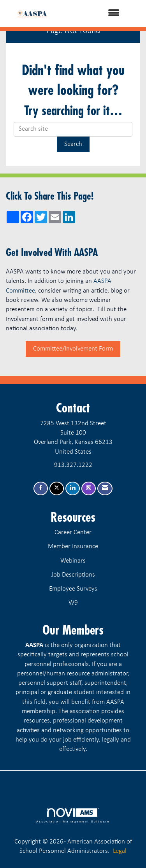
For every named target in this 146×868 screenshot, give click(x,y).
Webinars (73, 561)
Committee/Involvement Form (73, 349)
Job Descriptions (73, 575)
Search (73, 144)
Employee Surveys (73, 589)
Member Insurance (73, 546)
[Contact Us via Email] (105, 488)
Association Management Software (73, 815)
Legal (120, 851)
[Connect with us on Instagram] (89, 488)
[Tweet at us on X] (57, 488)
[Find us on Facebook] (41, 488)
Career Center (73, 532)
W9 (73, 603)
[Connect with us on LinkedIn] (73, 488)
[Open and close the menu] (94, 14)
